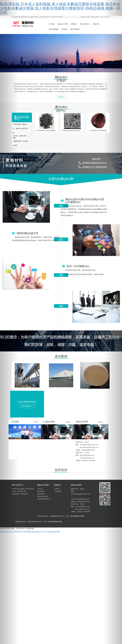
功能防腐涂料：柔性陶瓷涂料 (20, 143)
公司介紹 (40, 489)
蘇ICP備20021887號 (78, 516)
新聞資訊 (74, 24)
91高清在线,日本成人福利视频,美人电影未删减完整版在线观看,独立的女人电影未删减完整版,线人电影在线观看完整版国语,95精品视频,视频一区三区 (60, 8)
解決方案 (96, 24)
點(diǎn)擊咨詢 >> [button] (27, 406)
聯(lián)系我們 (95, 17)
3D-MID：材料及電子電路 (20, 137)
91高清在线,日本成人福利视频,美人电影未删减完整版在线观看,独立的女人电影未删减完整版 (30, 532)
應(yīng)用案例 (54, 29)
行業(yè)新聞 (58, 491)
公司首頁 (52, 24)
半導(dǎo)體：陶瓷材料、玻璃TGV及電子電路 (20, 129)
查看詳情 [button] (61, 97)
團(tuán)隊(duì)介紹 (43, 496)
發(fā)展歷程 (41, 491)
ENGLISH (107, 17)
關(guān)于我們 (85, 17)
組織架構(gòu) (41, 494)
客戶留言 (64, 29)
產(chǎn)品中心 (85, 24)
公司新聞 (57, 489)
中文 (102, 17)
